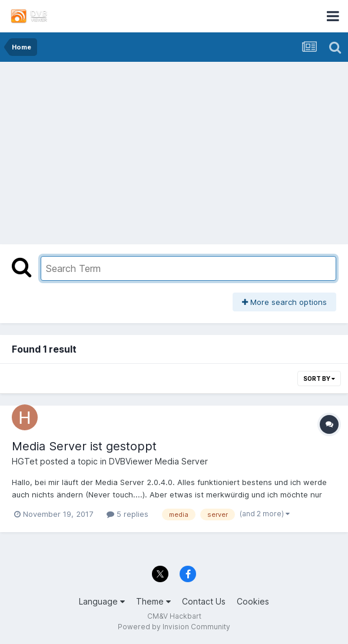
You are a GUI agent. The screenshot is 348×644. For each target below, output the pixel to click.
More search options (284, 302)
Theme (153, 601)
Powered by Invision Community (174, 627)
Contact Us (204, 601)
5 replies (127, 514)
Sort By (319, 379)
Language (102, 601)
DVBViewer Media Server (158, 461)
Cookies (253, 601)
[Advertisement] (174, 150)
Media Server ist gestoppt (84, 446)
